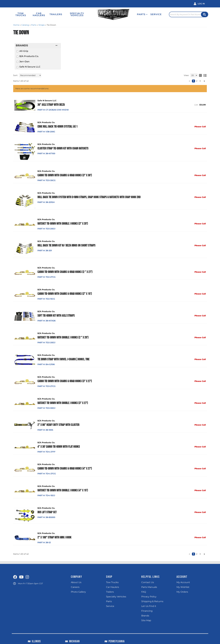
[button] (142, 14)
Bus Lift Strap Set (47, 512)
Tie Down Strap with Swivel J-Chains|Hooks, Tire (63, 359)
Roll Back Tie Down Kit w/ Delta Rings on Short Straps (66, 245)
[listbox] (30, 75)
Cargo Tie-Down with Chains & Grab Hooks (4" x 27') (65, 469)
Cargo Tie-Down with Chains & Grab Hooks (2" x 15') (65, 294)
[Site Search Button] (204, 14)
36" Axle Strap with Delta (51, 105)
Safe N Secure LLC (30, 67)
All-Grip (24, 51)
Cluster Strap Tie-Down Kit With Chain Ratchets (63, 148)
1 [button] (193, 81)
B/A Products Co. (29, 56)
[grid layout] (200, 75)
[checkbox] (17, 51)
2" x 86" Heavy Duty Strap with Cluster (58, 425)
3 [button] (200, 81)
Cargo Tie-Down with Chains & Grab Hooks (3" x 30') (65, 175)
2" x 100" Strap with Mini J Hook (54, 537)
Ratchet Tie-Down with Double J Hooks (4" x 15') (63, 490)
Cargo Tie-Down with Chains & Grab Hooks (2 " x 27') (65, 272)
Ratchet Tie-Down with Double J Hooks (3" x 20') (63, 224)
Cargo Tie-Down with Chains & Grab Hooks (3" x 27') (65, 381)
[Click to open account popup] (199, 4)
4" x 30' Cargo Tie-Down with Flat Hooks (59, 447)
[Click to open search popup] (189, 14)
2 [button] (197, 81)
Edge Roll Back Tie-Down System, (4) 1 (57, 127)
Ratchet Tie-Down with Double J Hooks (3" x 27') (63, 403)
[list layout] (205, 75)
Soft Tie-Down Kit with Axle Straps (56, 316)
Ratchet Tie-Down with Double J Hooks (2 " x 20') (63, 337)
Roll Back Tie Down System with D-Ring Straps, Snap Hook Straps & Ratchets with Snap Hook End (89, 197)
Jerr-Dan (24, 62)
